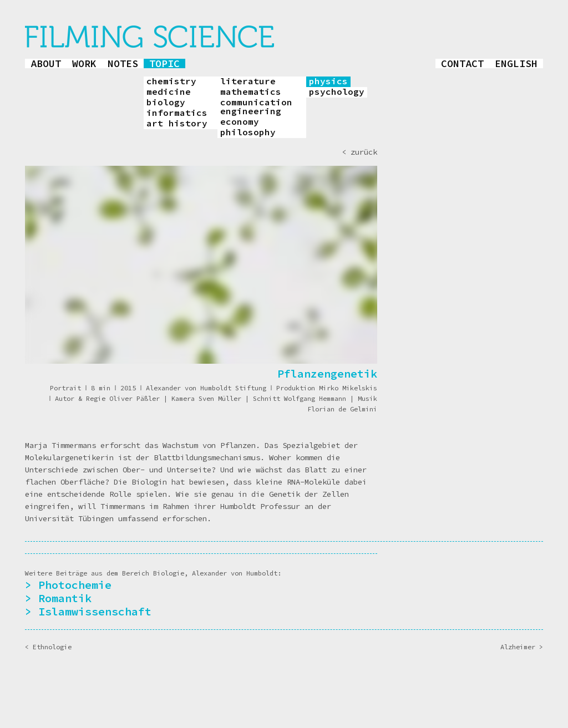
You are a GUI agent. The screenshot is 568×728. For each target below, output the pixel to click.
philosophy (248, 133)
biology (166, 103)
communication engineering (256, 107)
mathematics (251, 92)
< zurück (359, 152)
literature (248, 82)
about (46, 63)
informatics (177, 113)
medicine (169, 92)
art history (177, 124)
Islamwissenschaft (95, 611)
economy (240, 122)
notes (123, 63)
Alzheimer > (522, 647)
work (84, 63)
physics (328, 82)
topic (164, 63)
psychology (337, 92)
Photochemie (75, 585)
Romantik (65, 598)
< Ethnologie (48, 647)
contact (462, 63)
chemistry (171, 82)
